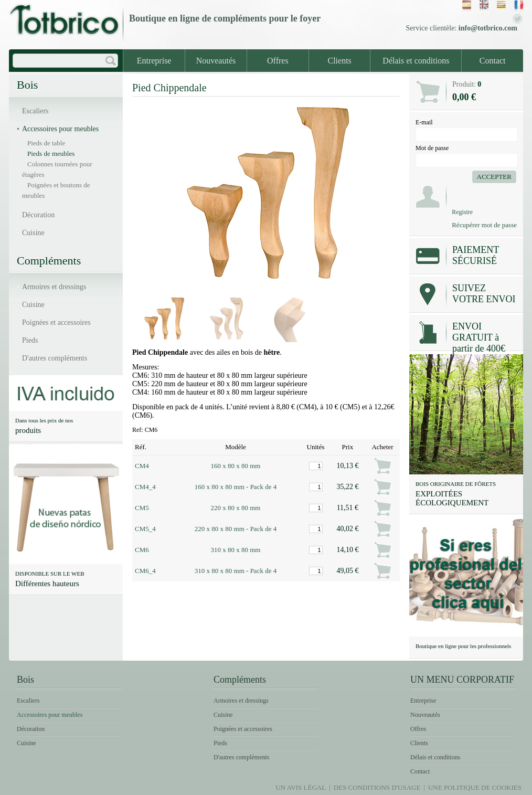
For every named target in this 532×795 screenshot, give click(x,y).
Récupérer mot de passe (484, 225)
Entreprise (154, 61)
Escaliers (35, 111)
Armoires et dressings (54, 287)
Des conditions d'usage (377, 787)
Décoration (38, 215)
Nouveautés (216, 61)
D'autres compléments (55, 358)
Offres (278, 61)
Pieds (30, 340)
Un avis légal (301, 787)
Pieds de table (46, 143)
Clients (340, 61)
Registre (462, 212)
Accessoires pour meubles (60, 129)
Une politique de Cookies (475, 787)
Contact (493, 61)
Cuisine (33, 233)
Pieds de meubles (51, 153)
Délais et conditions (416, 61)
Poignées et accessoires (56, 322)
